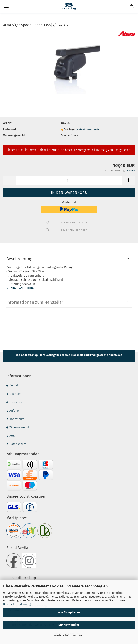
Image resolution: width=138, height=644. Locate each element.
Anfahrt (14, 411)
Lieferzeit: (10, 129)
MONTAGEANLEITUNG (20, 288)
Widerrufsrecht (19, 427)
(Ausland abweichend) (87, 129)
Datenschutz (18, 444)
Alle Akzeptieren (69, 612)
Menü (6, 6)
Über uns (15, 394)
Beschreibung (19, 259)
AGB (12, 436)
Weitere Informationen (69, 636)
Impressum (17, 419)
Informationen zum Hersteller (35, 302)
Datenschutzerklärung (17, 604)
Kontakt (15, 386)
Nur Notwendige (69, 625)
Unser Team (17, 402)
